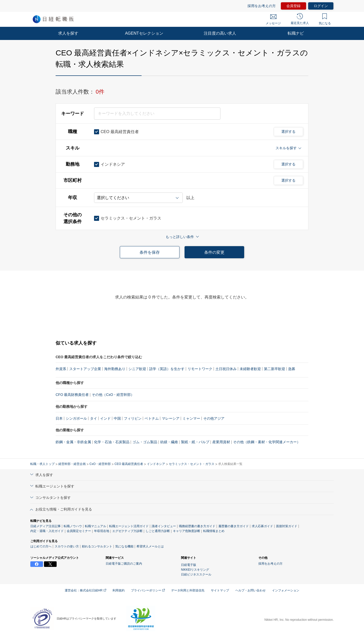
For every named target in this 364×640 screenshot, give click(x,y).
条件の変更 (214, 252)
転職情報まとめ (214, 531)
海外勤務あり (115, 369)
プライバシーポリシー (148, 590)
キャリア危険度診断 (187, 531)
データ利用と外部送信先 (188, 590)
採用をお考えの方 (262, 6)
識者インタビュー (164, 526)
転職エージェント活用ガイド (129, 526)
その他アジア (214, 418)
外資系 (61, 369)
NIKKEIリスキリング (195, 570)
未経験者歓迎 (250, 369)
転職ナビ (296, 33)
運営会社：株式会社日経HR (85, 590)
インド (105, 418)
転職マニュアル (96, 526)
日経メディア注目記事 (45, 526)
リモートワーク (200, 369)
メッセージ (273, 20)
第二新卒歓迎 (275, 369)
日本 (59, 418)
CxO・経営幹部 (100, 464)
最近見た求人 (300, 19)
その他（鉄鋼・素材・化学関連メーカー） (267, 442)
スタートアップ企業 (85, 369)
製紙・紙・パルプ (195, 442)
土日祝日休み (226, 369)
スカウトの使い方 (67, 546)
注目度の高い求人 (220, 33)
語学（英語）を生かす (167, 369)
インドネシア (156, 464)
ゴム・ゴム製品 (145, 442)
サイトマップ (220, 590)
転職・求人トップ (42, 464)
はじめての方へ (41, 546)
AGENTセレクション (144, 33)
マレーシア (171, 418)
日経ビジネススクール (196, 574)
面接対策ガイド (287, 526)
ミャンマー (191, 418)
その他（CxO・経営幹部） (113, 395)
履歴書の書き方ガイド (234, 526)
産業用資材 (221, 442)
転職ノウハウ (73, 526)
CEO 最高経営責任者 (129, 464)
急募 (292, 369)
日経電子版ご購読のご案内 (124, 564)
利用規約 (119, 590)
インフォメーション (286, 590)
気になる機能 (124, 546)
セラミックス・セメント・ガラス (192, 464)
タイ (94, 418)
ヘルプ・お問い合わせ (251, 590)
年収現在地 (102, 531)
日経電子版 (189, 565)
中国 (117, 418)
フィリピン (133, 418)
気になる (325, 19)
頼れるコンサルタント (97, 546)
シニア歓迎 (137, 369)
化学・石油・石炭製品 (112, 442)
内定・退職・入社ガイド (47, 531)
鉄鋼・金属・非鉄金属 (73, 442)
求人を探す (68, 33)
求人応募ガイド (262, 526)
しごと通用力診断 (158, 531)
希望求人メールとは (150, 546)
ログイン (321, 6)
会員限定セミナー (79, 531)
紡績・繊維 (169, 442)
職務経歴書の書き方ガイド (197, 526)
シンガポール (76, 418)
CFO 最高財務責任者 (72, 395)
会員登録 (293, 6)
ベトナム (152, 418)
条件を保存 (150, 252)
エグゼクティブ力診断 (127, 531)
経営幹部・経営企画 (72, 464)
